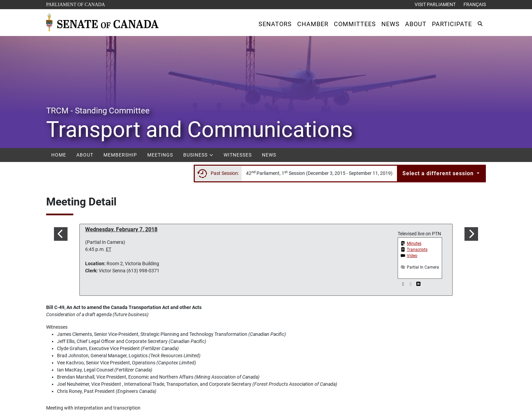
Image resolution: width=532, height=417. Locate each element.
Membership (120, 155)
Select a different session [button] (439, 173)
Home (59, 155)
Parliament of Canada (75, 4)
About (85, 155)
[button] (275, 24)
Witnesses (238, 155)
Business (198, 155)
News (269, 155)
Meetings (160, 155)
